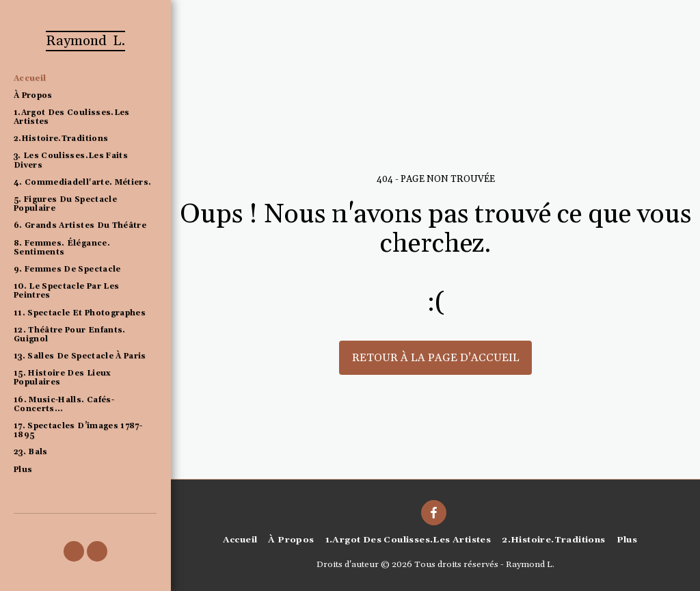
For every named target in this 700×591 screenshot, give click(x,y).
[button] (74, 551)
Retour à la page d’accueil (436, 358)
